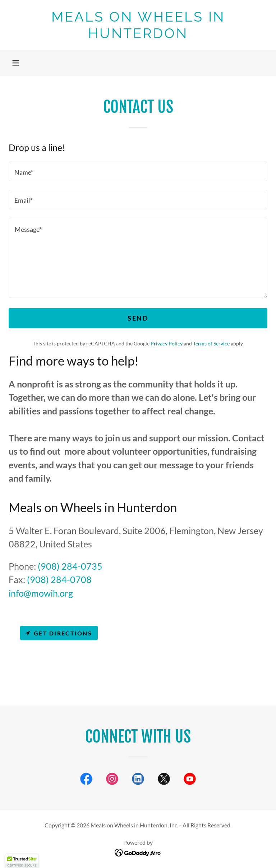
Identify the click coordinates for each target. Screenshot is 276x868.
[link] (138, 36)
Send (138, 318)
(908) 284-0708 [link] (59, 579)
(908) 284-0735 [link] (70, 566)
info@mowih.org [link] (41, 593)
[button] (16, 63)
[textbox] (138, 171)
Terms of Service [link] (211, 343)
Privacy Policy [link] (167, 343)
